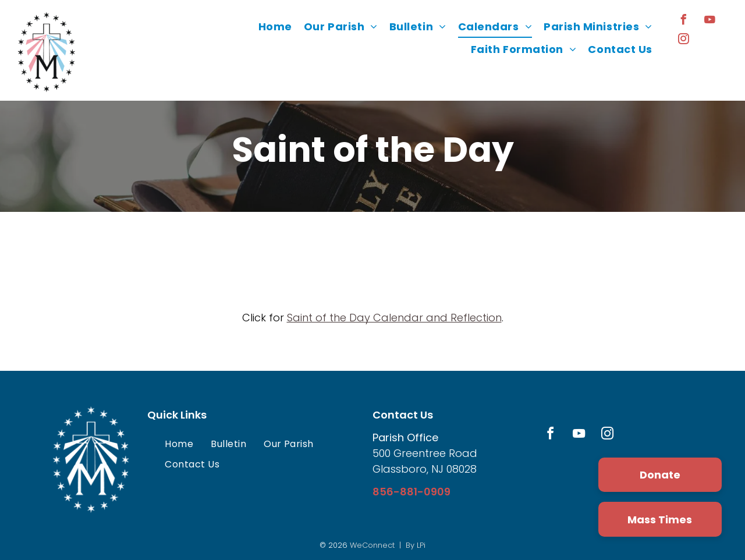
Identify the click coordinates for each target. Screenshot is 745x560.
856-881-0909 (411, 492)
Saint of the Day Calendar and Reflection (394, 318)
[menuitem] (275, 27)
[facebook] (684, 21)
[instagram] (684, 40)
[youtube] (710, 21)
